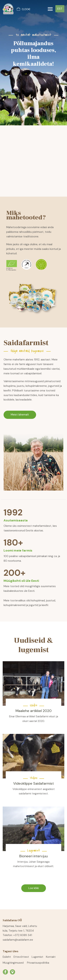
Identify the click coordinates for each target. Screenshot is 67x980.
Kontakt (51, 957)
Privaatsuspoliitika (38, 963)
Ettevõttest (21, 957)
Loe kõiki (34, 888)
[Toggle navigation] (50, 9)
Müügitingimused (13, 963)
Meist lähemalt (20, 415)
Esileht (7, 957)
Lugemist (37, 957)
